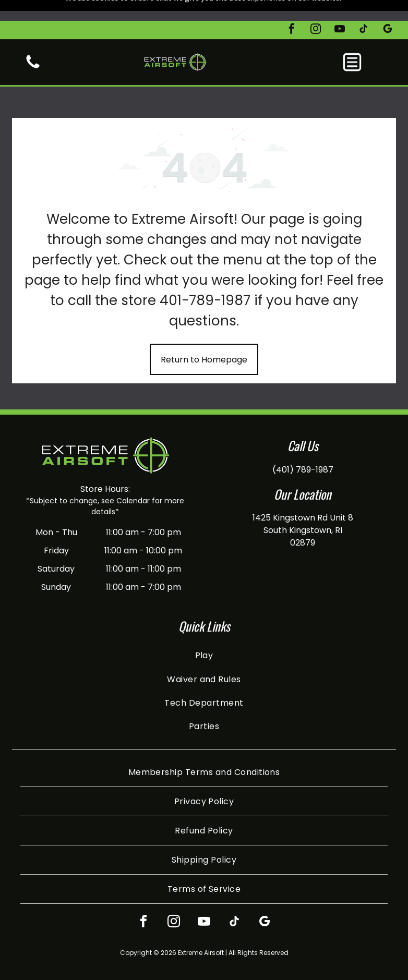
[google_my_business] (388, 9)
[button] (352, 41)
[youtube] (340, 9)
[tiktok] (364, 9)
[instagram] (316, 9)
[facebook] (292, 9)
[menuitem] (204, 629)
